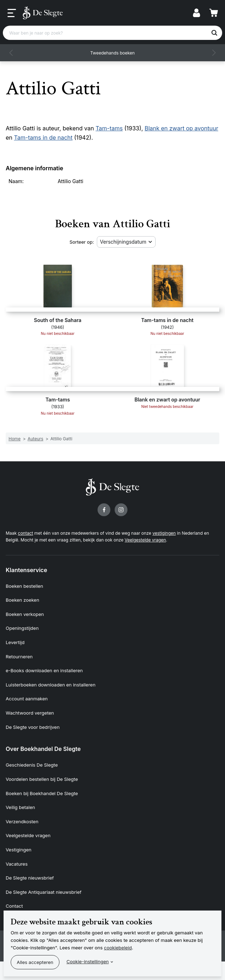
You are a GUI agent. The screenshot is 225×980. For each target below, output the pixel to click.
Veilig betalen (20, 807)
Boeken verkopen (25, 614)
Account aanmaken (27, 699)
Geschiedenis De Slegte (32, 765)
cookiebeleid (118, 948)
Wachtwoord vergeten (30, 713)
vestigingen (164, 533)
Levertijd (15, 642)
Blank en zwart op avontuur (181, 128)
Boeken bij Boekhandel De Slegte (42, 793)
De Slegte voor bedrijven (33, 727)
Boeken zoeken (22, 600)
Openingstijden (22, 628)
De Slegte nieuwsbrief (30, 878)
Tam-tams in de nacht (43, 138)
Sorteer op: (82, 242)
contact (25, 533)
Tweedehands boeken (113, 53)
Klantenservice (26, 570)
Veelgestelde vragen (145, 540)
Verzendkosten (22, 821)
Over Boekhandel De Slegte (43, 749)
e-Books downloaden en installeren (44, 670)
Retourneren (19, 657)
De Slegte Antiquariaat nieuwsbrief (44, 892)
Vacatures (17, 864)
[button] (11, 53)
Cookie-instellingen (88, 961)
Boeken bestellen (24, 586)
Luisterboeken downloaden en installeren (51, 685)
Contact (14, 906)
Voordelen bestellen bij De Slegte (42, 779)
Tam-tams (109, 128)
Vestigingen (19, 850)
